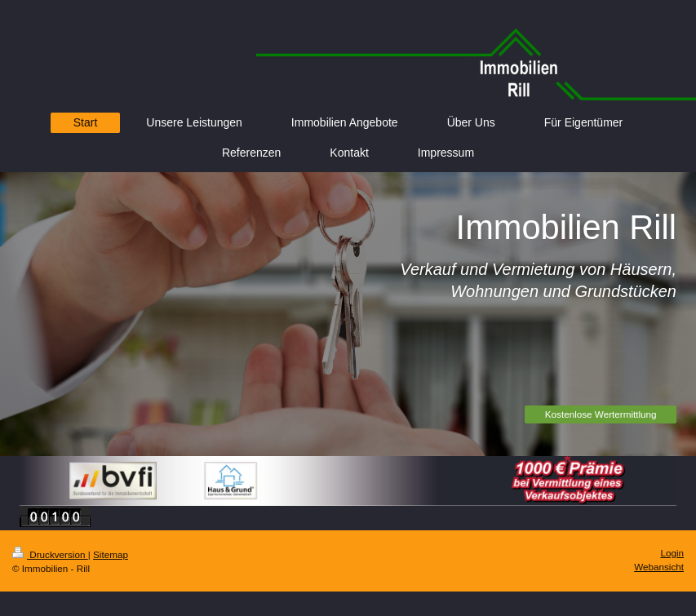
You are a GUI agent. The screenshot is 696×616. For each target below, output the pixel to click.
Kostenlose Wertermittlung (601, 414)
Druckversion (50, 554)
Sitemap (111, 554)
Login (672, 553)
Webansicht (659, 567)
